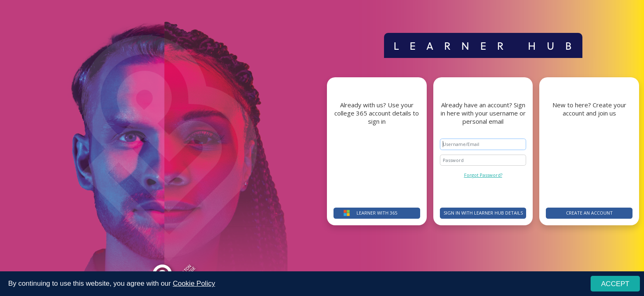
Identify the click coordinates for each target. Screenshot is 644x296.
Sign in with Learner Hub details (483, 213)
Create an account (589, 213)
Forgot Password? (483, 175)
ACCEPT (615, 284)
